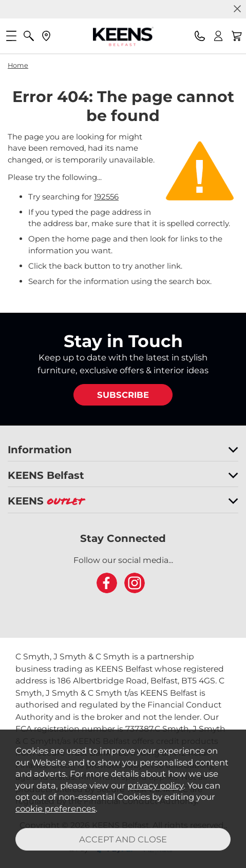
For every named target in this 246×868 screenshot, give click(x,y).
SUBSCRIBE (123, 395)
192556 (106, 197)
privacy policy (155, 785)
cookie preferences (55, 809)
